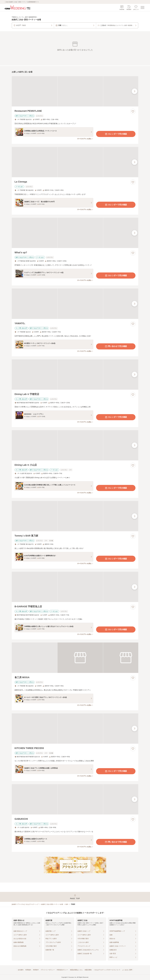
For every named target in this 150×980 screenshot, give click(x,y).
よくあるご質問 (127, 970)
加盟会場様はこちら (76, 970)
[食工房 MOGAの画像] (75, 658)
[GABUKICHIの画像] (75, 799)
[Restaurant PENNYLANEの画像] (75, 91)
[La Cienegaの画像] (75, 162)
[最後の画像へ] (135, 91)
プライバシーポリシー (48, 970)
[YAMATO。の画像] (75, 304)
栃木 (67, 904)
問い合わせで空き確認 (116, 346)
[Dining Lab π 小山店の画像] (75, 445)
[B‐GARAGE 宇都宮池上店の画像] (75, 587)
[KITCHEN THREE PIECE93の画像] (75, 729)
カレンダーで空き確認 (116, 134)
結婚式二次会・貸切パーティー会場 (52, 904)
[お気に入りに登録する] (133, 111)
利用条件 (36, 970)
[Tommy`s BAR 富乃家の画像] (75, 516)
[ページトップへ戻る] (75, 897)
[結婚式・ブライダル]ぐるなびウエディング (25, 904)
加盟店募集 (88, 970)
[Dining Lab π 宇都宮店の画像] (75, 375)
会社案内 (21, 970)
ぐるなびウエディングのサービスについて (107, 970)
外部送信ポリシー (62, 970)
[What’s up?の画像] (75, 233)
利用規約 (28, 970)
